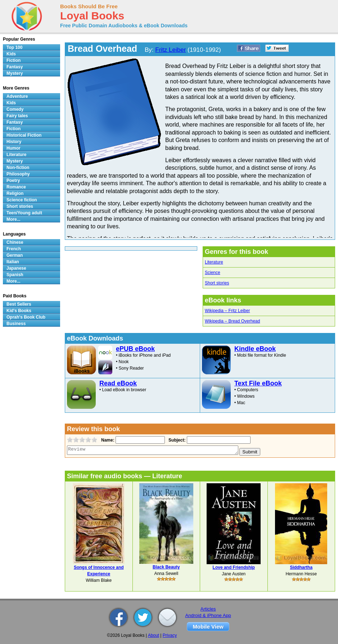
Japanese (16, 268)
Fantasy (15, 67)
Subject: (176, 440)
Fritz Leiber (170, 50)
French (14, 249)
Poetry (13, 181)
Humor (13, 148)
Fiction (13, 60)
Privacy (170, 635)
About (154, 635)
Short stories (217, 283)
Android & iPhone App (208, 615)
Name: (107, 440)
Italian (13, 262)
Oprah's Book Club (26, 317)
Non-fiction (18, 168)
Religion (15, 193)
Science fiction (22, 200)
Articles (208, 609)
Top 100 (14, 47)
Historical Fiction (24, 135)
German (15, 255)
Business (16, 324)
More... (13, 219)
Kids (11, 54)
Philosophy (18, 174)
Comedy (15, 109)
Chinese (15, 242)
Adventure (17, 96)
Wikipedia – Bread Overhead (232, 321)
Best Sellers (19, 304)
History (14, 142)
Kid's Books (19, 311)
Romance (16, 187)
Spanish (15, 275)
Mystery (15, 73)
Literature (214, 262)
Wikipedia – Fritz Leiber (227, 311)
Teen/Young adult (24, 213)
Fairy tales (17, 116)
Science (213, 273)
